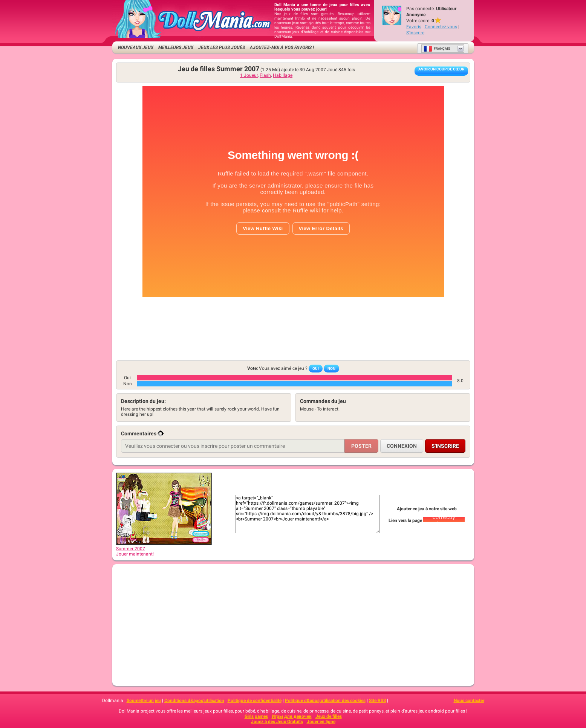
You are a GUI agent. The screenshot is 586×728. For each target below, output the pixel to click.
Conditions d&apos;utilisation (194, 701)
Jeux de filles (329, 716)
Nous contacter (469, 701)
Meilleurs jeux (176, 47)
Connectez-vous (441, 27)
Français (437, 49)
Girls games (256, 716)
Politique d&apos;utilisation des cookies (325, 701)
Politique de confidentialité (255, 701)
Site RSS (377, 701)
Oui (316, 369)
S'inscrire (415, 33)
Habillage (283, 75)
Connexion (402, 446)
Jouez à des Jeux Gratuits (277, 722)
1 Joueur (249, 75)
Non (331, 369)
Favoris (414, 27)
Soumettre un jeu (144, 701)
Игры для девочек (292, 716)
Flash (265, 75)
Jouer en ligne (321, 722)
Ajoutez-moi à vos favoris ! (282, 47)
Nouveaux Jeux (136, 47)
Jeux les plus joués (222, 47)
